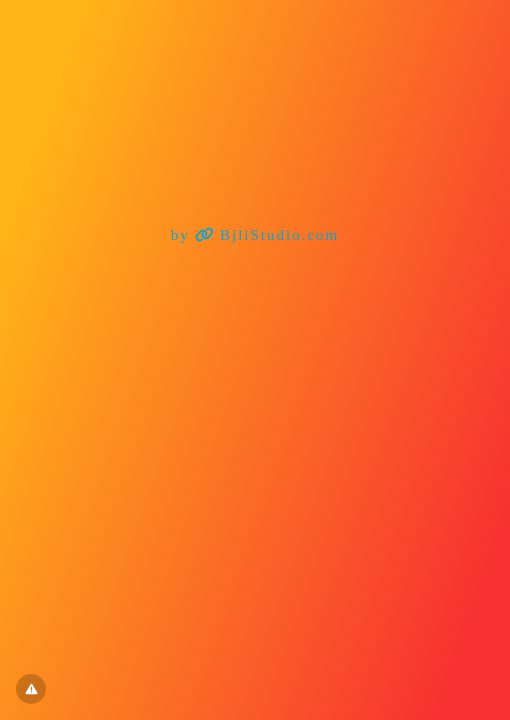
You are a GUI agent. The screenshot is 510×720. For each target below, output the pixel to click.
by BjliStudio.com (255, 235)
